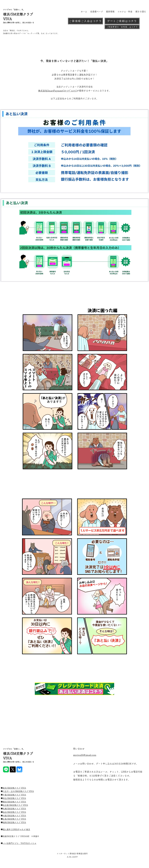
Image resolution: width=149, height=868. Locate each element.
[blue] (19, 769)
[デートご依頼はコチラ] (122, 21)
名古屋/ (6, 805)
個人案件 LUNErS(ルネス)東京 (16, 829)
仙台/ (5, 812)
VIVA (31, 791)
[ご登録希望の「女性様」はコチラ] (122, 27)
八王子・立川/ (9, 791)
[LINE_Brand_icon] (6, 769)
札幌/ (5, 809)
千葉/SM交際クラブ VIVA (14, 795)
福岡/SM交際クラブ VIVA (14, 822)
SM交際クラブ (22, 791)
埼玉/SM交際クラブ (12, 798)
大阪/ (5, 816)
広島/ (5, 819)
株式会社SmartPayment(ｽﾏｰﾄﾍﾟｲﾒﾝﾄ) (57, 91)
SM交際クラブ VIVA (17, 788)
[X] (13, 769)
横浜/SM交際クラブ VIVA (14, 802)
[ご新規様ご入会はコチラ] (85, 21)
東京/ (5, 788)
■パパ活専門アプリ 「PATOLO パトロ (20, 843)
